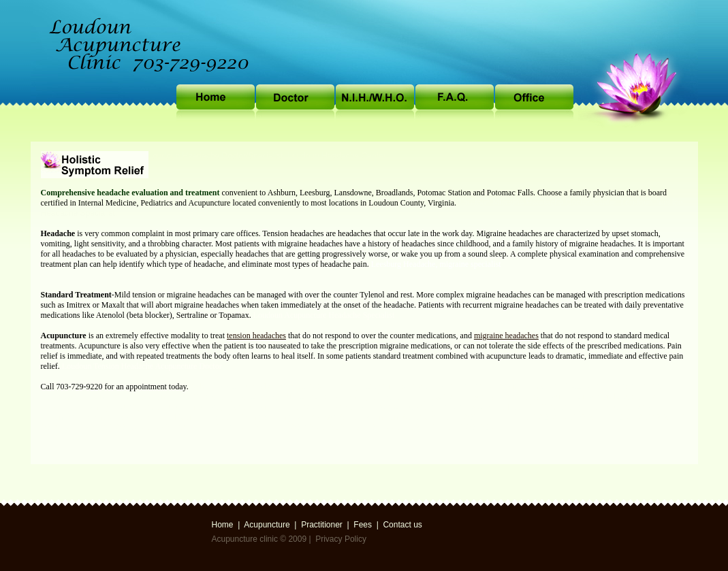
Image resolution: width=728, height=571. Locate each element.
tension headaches (256, 336)
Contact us (402, 525)
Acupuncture (267, 525)
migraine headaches (506, 336)
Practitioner (322, 525)
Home (223, 525)
